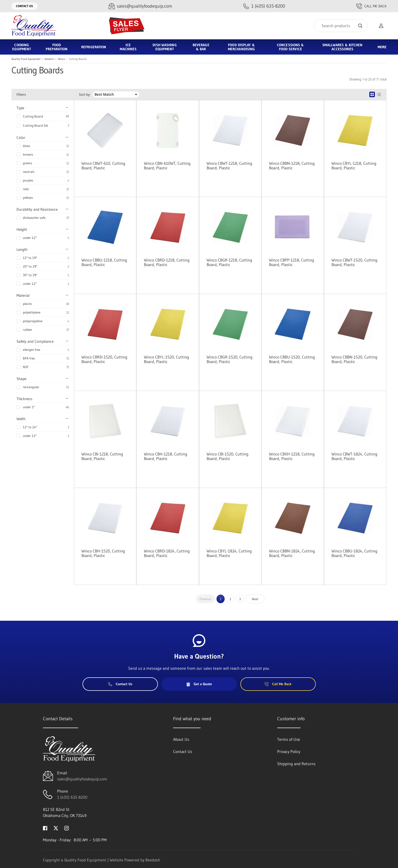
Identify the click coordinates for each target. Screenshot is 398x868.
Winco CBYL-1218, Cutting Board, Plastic (354, 166)
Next (255, 599)
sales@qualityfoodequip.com (82, 779)
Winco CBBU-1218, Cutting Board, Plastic (104, 262)
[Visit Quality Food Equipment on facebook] (45, 828)
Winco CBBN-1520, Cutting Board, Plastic (354, 359)
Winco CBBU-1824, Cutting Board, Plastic (354, 553)
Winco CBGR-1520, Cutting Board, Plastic (230, 359)
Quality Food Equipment (26, 59)
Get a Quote (199, 684)
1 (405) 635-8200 (72, 797)
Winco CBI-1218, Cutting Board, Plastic (102, 456)
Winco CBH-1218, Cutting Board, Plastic (166, 456)
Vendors (49, 59)
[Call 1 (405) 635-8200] (264, 6)
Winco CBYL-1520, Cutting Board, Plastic (167, 359)
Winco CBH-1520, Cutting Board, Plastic (103, 553)
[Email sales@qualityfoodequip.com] (140, 6)
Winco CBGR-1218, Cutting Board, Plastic (229, 262)
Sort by (84, 95)
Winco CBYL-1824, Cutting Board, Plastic (229, 553)
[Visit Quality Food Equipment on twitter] (56, 828)
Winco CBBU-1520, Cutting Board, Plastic (292, 359)
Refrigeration (94, 47)
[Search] (341, 26)
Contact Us (24, 6)
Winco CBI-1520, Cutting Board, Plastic (228, 456)
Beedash (153, 860)
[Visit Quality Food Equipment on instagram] (67, 828)
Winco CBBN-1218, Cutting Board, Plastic (292, 166)
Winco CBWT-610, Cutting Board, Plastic (103, 166)
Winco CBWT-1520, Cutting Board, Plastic (354, 262)
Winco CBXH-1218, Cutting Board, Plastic (292, 456)
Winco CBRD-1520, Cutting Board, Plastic (104, 359)
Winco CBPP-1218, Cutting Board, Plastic (292, 262)
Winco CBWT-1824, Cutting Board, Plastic (354, 456)
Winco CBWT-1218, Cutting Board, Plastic (229, 166)
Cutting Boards (78, 59)
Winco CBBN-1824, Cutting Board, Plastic (292, 553)
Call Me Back (371, 6)
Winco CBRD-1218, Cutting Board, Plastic (167, 262)
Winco (61, 59)
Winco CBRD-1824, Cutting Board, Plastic (167, 553)
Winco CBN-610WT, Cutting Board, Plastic (167, 166)
